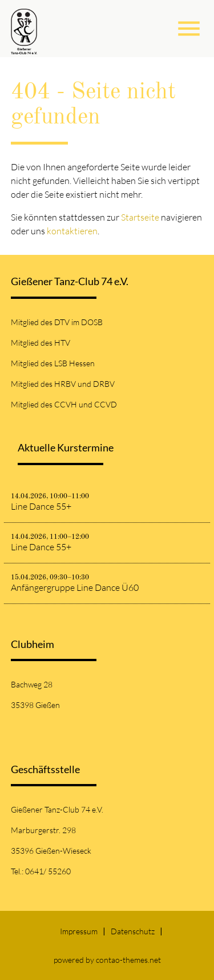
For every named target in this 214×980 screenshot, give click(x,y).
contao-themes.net (128, 960)
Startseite (140, 217)
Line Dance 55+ (41, 506)
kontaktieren (72, 231)
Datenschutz (133, 931)
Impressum (79, 931)
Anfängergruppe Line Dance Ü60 (75, 587)
